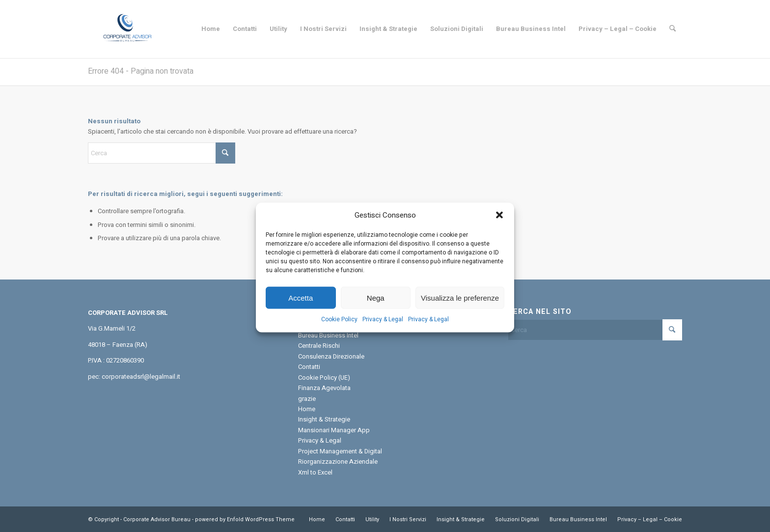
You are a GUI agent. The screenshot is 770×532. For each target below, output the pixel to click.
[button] (499, 224)
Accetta (301, 306)
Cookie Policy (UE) (324, 378)
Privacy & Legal (383, 327)
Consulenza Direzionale (331, 356)
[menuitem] (211, 29)
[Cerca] (673, 29)
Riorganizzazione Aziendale (338, 462)
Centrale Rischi (319, 346)
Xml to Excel (315, 472)
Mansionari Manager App (334, 430)
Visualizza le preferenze (460, 306)
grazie (307, 399)
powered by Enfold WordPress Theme (245, 519)
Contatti (309, 367)
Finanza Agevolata (324, 388)
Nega (376, 306)
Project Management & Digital (340, 451)
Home (307, 409)
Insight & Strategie (324, 419)
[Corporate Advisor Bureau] (127, 29)
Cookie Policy (339, 327)
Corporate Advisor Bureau (157, 519)
